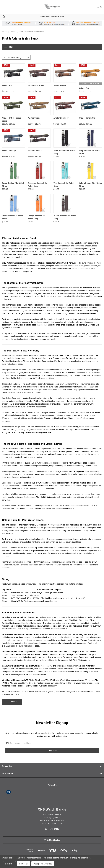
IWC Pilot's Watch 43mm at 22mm (17, 449)
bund (42, 463)
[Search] (3, 17)
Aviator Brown (60, 85)
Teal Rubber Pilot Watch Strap (64, 185)
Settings (9, 864)
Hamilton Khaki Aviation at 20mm (17, 494)
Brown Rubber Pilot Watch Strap (65, 217)
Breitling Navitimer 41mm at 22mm (18, 471)
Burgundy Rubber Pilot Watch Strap (38, 185)
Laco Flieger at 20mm (12, 483)
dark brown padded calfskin (29, 629)
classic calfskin (61, 266)
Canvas (5, 412)
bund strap (86, 263)
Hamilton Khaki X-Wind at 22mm (17, 506)
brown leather (17, 562)
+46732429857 (53, 829)
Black (5, 548)
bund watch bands (10, 364)
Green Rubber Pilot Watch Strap (13, 185)
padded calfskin (91, 266)
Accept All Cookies (43, 864)
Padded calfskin (9, 398)
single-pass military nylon (67, 666)
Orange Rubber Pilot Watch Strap (37, 217)
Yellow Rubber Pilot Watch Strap (90, 185)
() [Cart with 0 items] (99, 7)
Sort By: (7, 57)
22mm (11, 271)
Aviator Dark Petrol (87, 118)
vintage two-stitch (76, 266)
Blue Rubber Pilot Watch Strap (12, 217)
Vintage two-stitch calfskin (14, 370)
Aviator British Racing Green (11, 119)
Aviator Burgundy (61, 118)
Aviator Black (8, 85)
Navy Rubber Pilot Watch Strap (90, 152)
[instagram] (9, 792)
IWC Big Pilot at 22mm (12, 463)
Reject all (24, 864)
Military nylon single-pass (14, 427)
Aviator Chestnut (35, 151)
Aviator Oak (84, 88)
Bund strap (7, 355)
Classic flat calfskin (11, 384)
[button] (52, 47)
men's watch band (31, 565)
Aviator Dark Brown (36, 85)
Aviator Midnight (9, 151)
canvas (5, 269)
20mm (93, 269)
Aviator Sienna (34, 118)
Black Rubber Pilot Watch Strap (64, 152)
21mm (5, 271)
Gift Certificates (52, 840)
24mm (21, 271)
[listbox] (20, 57)
